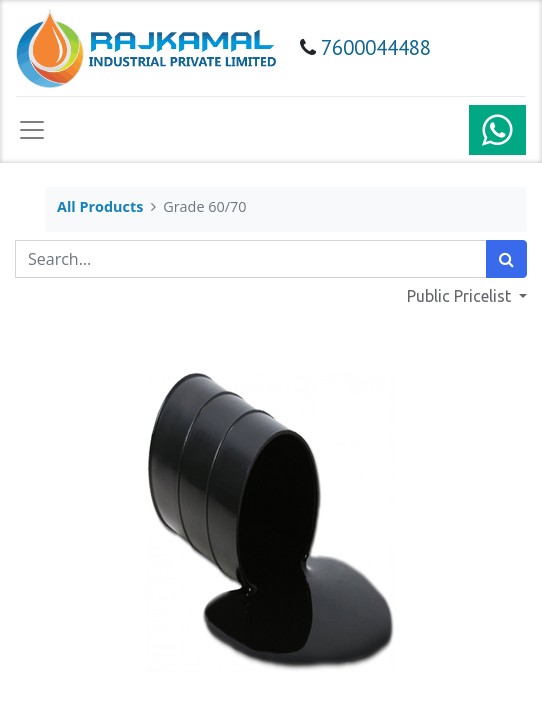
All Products (100, 206)
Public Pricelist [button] (461, 296)
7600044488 (376, 47)
